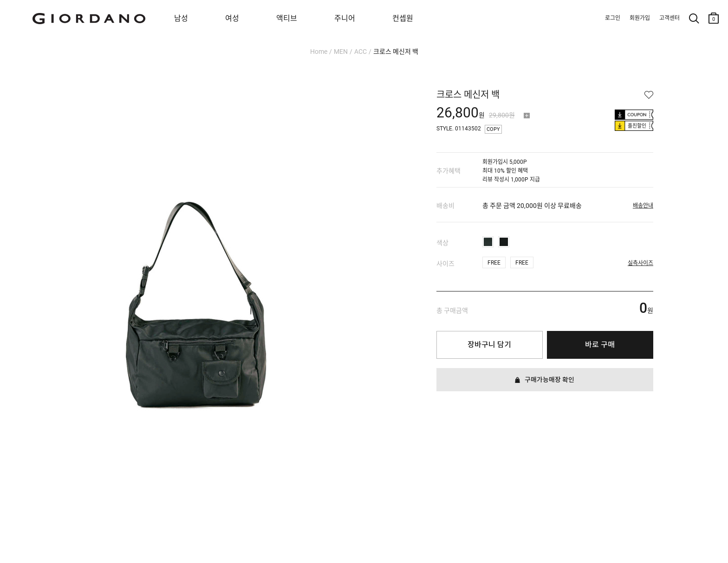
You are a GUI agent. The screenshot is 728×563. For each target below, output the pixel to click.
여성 (232, 18)
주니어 (345, 18)
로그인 (613, 18)
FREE (494, 263)
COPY (493, 129)
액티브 (287, 18)
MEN (341, 52)
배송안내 (643, 206)
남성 (181, 18)
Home (319, 52)
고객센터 (669, 18)
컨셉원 (403, 18)
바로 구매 (600, 345)
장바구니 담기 (489, 345)
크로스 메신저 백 (396, 52)
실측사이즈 (640, 263)
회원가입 (640, 18)
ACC (361, 52)
